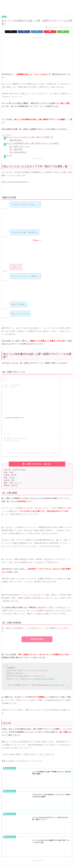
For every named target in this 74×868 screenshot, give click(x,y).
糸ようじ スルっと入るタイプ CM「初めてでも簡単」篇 (30, 137)
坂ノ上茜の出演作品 (18, 152)
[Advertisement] (37, 55)
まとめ (9, 155)
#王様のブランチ (27, 679)
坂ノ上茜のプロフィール (20, 146)
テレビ (4, 17)
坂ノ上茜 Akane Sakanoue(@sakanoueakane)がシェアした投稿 (31, 453)
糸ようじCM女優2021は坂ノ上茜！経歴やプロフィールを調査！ (33, 143)
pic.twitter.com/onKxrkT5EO (44, 679)
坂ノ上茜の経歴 (16, 149)
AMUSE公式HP (37, 639)
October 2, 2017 (58, 685)
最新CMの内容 (16, 140)
